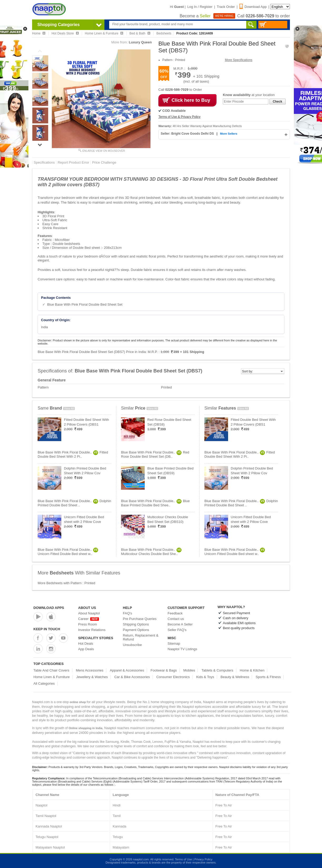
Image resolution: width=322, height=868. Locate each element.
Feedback (175, 613)
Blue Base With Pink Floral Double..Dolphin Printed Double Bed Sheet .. (74, 503)
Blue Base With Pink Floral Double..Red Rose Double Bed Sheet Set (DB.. (155, 454)
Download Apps (49, 608)
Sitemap (174, 644)
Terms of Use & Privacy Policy (179, 117)
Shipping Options (136, 624)
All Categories (44, 683)
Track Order (226, 7)
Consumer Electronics (173, 677)
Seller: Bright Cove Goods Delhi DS (188, 134)
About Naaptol (89, 613)
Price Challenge (104, 162)
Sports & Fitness (268, 677)
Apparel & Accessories (127, 670)
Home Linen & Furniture (52, 677)
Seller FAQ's (177, 630)
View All (69, 408)
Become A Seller (180, 624)
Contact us (176, 619)
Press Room (88, 624)
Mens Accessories (90, 670)
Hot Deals (86, 644)
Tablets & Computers (217, 670)
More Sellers (228, 134)
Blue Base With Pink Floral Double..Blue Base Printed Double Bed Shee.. (155, 503)
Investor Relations (92, 630)
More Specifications (239, 60)
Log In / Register (200, 7)
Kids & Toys (205, 677)
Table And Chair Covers (51, 670)
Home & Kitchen (252, 670)
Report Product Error (73, 162)
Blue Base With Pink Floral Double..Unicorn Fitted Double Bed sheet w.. (68, 552)
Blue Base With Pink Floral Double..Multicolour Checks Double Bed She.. (151, 552)
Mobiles (189, 670)
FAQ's (127, 613)
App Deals (86, 649)
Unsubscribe (132, 645)
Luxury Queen (140, 42)
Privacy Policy (203, 859)
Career (89, 619)
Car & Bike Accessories (132, 677)
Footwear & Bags (164, 670)
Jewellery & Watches (92, 677)
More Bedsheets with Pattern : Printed (66, 583)
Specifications (44, 162)
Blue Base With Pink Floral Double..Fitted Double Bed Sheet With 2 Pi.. (73, 454)
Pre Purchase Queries (140, 619)
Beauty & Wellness (235, 677)
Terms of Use (183, 859)
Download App (253, 7)
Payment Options (136, 630)
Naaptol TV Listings (182, 649)
